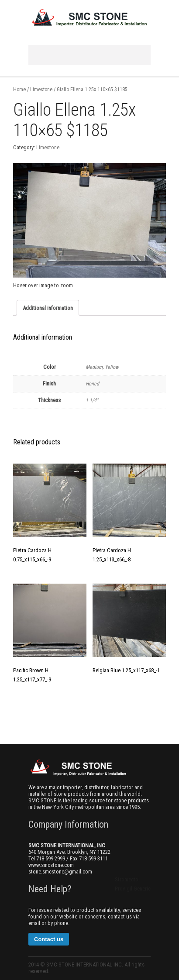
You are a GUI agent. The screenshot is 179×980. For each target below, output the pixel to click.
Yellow (112, 367)
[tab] (48, 308)
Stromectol (127, 879)
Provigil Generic (133, 889)
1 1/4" (92, 400)
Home (19, 89)
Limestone (41, 89)
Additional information (48, 308)
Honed (92, 384)
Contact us (49, 939)
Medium (94, 367)
